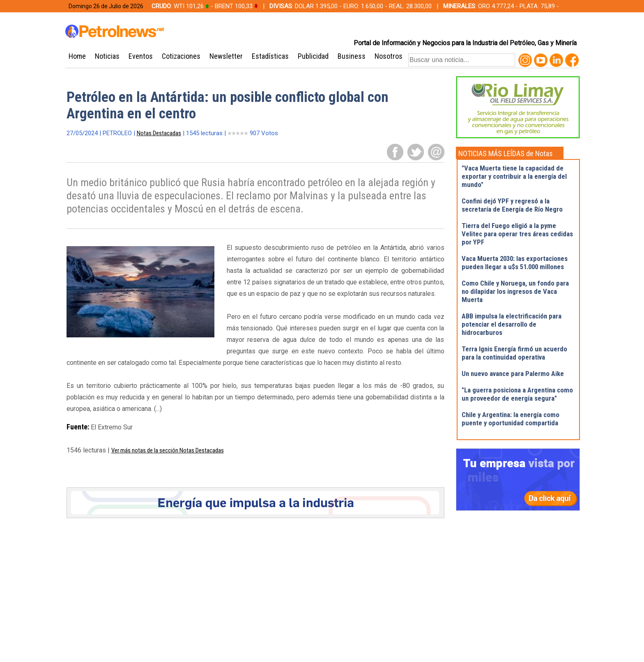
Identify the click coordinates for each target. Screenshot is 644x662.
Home (77, 56)
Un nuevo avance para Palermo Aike (513, 374)
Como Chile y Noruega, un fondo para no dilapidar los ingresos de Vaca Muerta (515, 291)
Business (352, 56)
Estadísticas (270, 56)
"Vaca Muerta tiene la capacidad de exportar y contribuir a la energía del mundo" (514, 176)
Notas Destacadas (159, 133)
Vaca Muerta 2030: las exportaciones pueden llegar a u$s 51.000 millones (515, 263)
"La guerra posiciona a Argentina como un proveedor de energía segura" (517, 394)
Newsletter (226, 56)
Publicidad (313, 56)
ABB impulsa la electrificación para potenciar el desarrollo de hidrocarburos (512, 324)
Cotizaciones (181, 56)
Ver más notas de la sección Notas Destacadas (168, 450)
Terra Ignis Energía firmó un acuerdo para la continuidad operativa (514, 353)
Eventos (141, 56)
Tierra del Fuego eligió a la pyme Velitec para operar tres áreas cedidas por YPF (517, 234)
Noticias (107, 56)
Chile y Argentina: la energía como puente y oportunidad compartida (511, 419)
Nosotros (389, 56)
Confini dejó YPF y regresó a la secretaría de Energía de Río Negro (512, 205)
